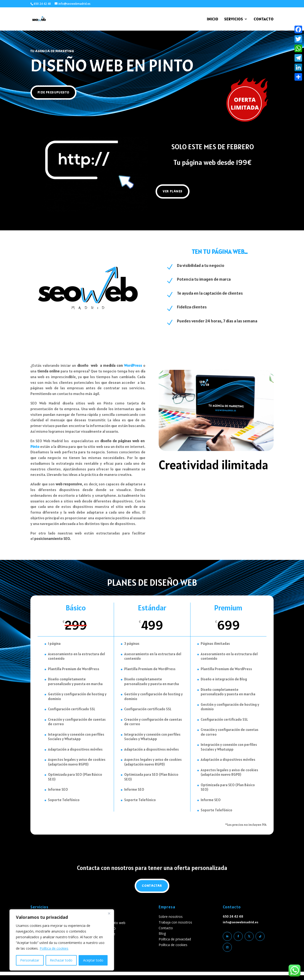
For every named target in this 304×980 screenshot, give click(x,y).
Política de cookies (54, 948)
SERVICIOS (234, 19)
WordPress (133, 365)
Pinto (35, 446)
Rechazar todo (61, 960)
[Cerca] (109, 913)
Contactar (152, 886)
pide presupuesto (53, 92)
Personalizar (30, 960)
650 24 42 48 (42, 4)
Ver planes (173, 191)
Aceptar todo (93, 960)
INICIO (213, 19)
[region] (62, 940)
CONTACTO (264, 19)
